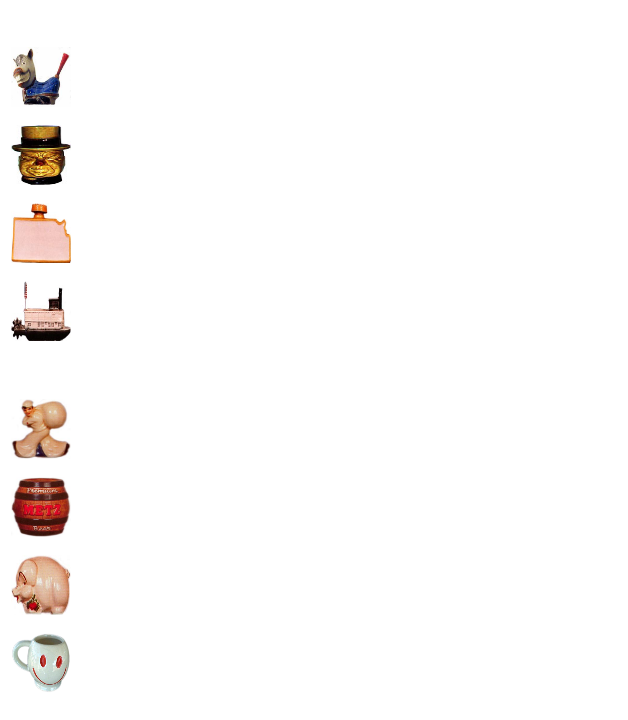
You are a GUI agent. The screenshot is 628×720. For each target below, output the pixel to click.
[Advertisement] (243, 151)
